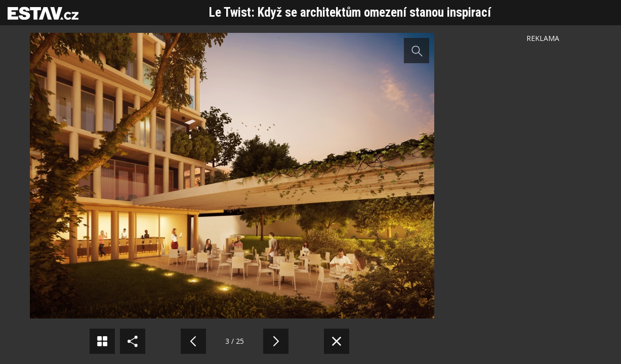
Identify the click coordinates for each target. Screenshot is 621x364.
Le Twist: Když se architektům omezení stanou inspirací (350, 12)
